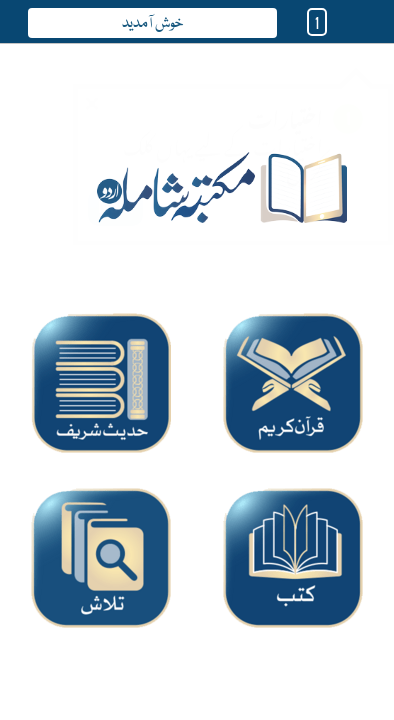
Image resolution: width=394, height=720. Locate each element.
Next (115, 188)
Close (94, 86)
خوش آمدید (152, 23)
